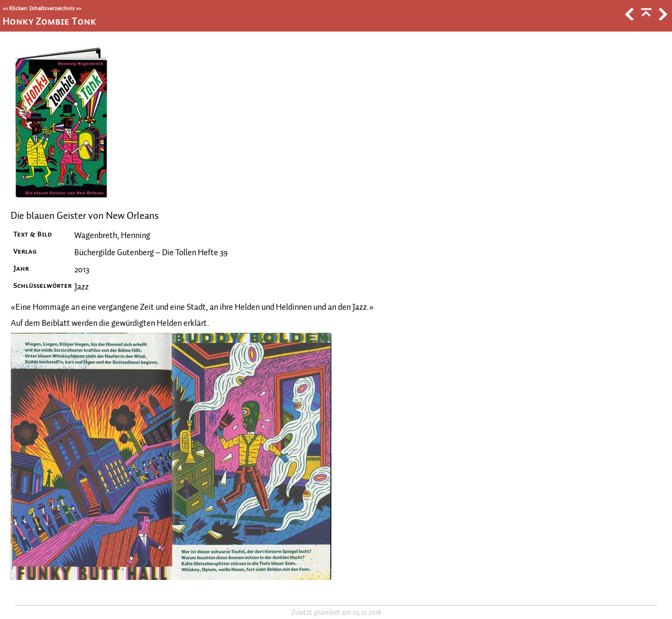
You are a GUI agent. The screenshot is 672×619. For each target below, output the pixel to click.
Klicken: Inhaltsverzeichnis (42, 8)
